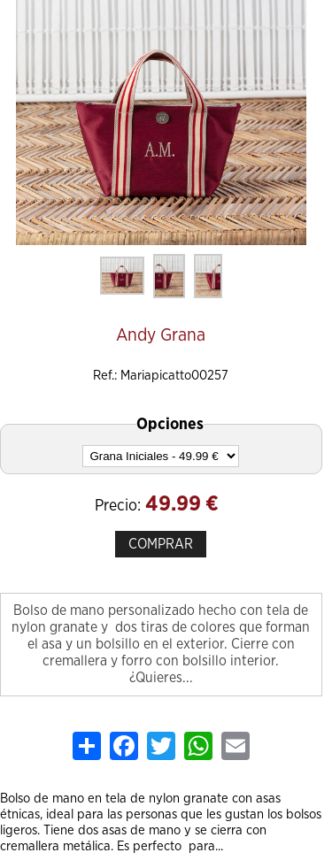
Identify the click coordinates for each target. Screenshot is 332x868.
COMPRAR (161, 544)
